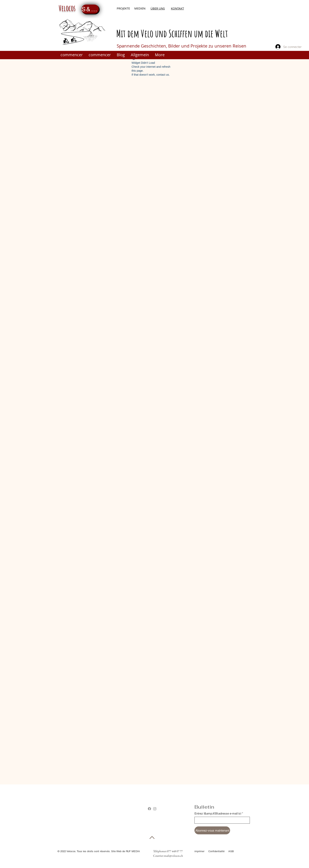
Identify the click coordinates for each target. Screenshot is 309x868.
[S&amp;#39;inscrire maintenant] (90, 9)
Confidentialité (217, 851)
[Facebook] (149, 809)
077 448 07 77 (175, 851)
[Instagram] (155, 809)
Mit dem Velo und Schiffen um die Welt (172, 33)
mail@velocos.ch (173, 856)
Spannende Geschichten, (142, 46)
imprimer (199, 851)
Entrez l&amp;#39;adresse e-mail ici (218, 813)
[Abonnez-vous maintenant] (212, 830)
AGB (231, 851)
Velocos (67, 8)
